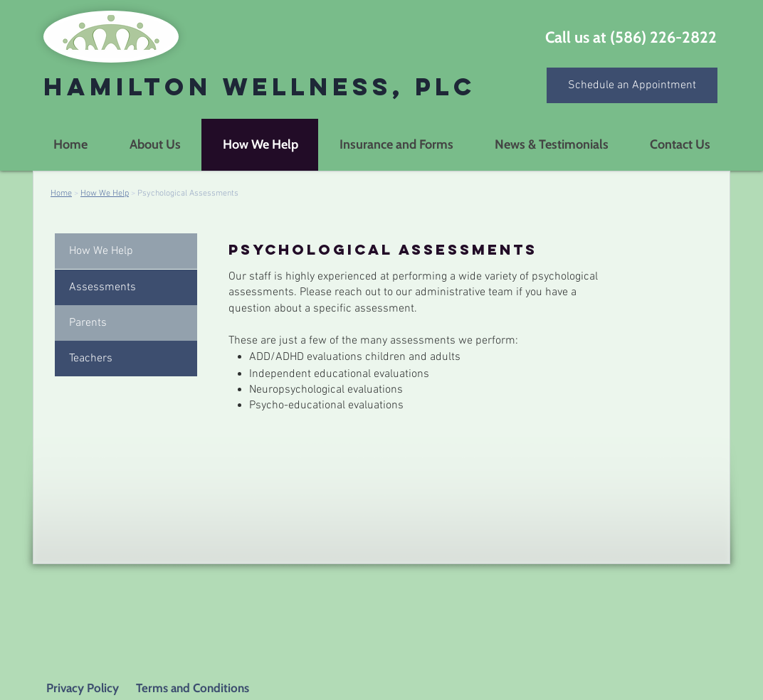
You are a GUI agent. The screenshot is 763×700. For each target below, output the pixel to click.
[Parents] (126, 323)
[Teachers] (126, 359)
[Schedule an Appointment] (632, 85)
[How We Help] (126, 251)
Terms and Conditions (191, 688)
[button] (126, 287)
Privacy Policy (83, 688)
